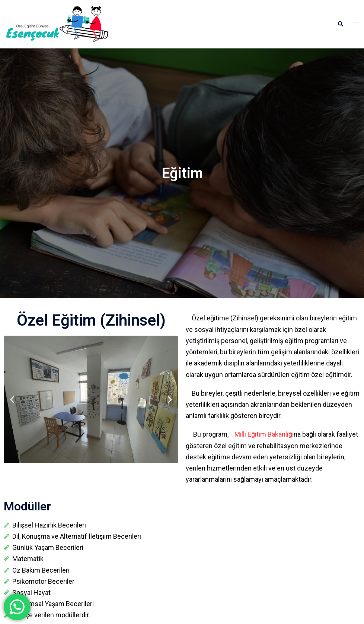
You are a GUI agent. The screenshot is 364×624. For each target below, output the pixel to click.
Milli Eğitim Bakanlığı (261, 434)
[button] (340, 24)
